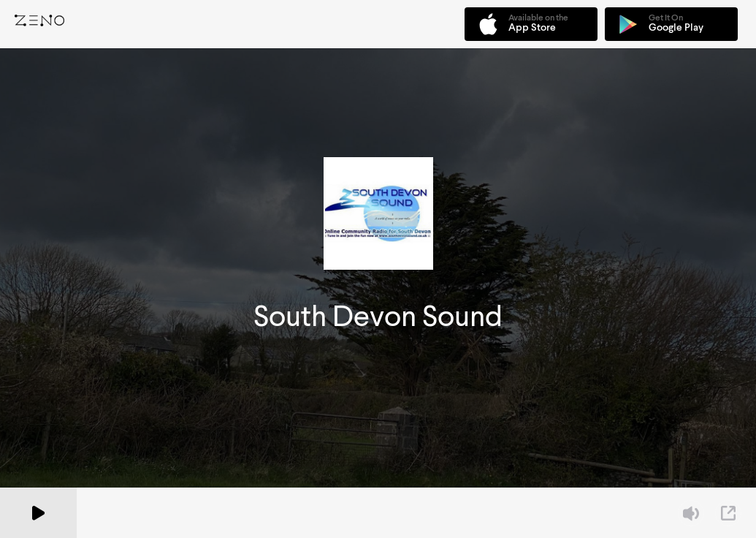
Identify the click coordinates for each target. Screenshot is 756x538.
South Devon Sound (378, 316)
